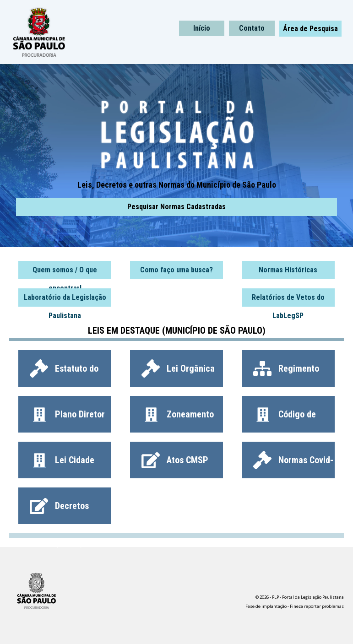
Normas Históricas (288, 270)
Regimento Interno (286, 373)
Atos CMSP (175, 460)
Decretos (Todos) (59, 510)
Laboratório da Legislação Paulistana (65, 300)
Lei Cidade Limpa (62, 465)
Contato (252, 28)
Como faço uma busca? (176, 270)
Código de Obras (285, 419)
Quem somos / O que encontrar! (65, 272)
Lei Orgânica (178, 368)
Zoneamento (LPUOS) (178, 419)
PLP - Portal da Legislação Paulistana (95, 32)
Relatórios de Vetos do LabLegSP (288, 300)
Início (202, 28)
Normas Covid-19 (293, 465)
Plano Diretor (67, 414)
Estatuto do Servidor (64, 373)
